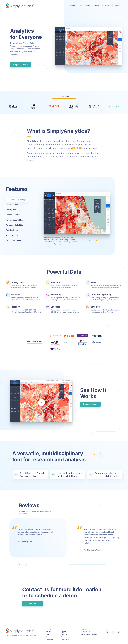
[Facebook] (113, 632)
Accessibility (65, 639)
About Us (64, 634)
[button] (90, 240)
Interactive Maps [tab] (19, 200)
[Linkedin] (119, 632)
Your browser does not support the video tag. (88, 46)
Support (107, 6)
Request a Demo (20, 65)
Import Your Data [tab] (13, 235)
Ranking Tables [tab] (12, 210)
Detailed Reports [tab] (13, 230)
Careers (63, 637)
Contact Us (33, 603)
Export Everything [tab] (13, 240)
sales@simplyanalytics (89, 634)
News (88, 6)
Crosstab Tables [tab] (13, 215)
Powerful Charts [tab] (13, 205)
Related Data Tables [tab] (14, 220)
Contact (96, 6)
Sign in (117, 6)
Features (72, 6)
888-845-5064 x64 (88, 632)
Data (81, 6)
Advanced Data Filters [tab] (15, 225)
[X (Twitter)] (108, 632)
